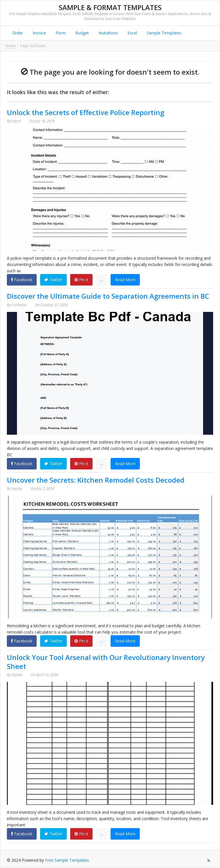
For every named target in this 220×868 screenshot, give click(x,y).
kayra (16, 121)
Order (17, 33)
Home (10, 46)
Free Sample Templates (67, 860)
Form (60, 33)
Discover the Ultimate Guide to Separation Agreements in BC (108, 296)
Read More (125, 280)
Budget (81, 33)
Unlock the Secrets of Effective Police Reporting (86, 112)
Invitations (108, 33)
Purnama (19, 305)
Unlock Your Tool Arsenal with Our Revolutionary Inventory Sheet (106, 662)
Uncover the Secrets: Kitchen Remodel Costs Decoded (96, 480)
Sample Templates (163, 33)
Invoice (39, 33)
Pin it (81, 280)
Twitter (53, 280)
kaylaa (17, 488)
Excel (132, 33)
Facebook (22, 280)
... (102, 280)
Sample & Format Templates (110, 7)
